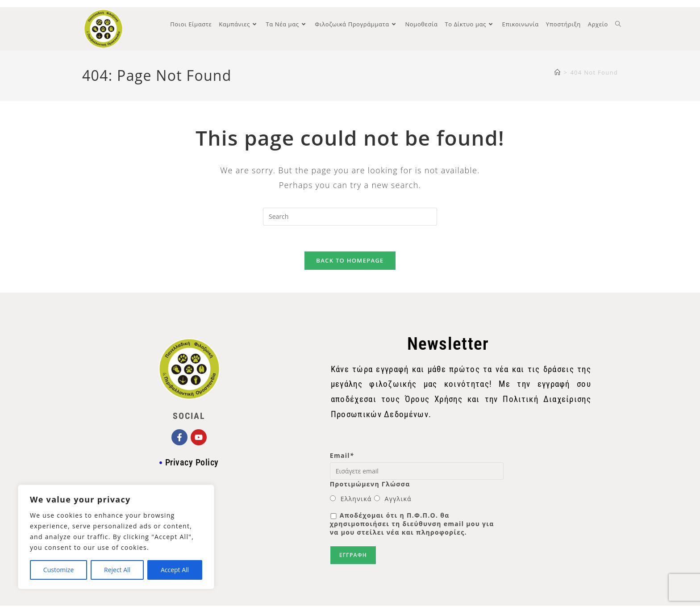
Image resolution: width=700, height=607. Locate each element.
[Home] (558, 72)
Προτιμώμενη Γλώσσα (370, 485)
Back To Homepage (350, 262)
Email (342, 457)
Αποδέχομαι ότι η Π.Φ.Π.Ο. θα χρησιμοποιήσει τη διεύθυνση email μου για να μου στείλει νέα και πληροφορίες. (412, 525)
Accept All (175, 570)
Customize (58, 570)
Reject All (117, 570)
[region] (116, 537)
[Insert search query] (350, 217)
